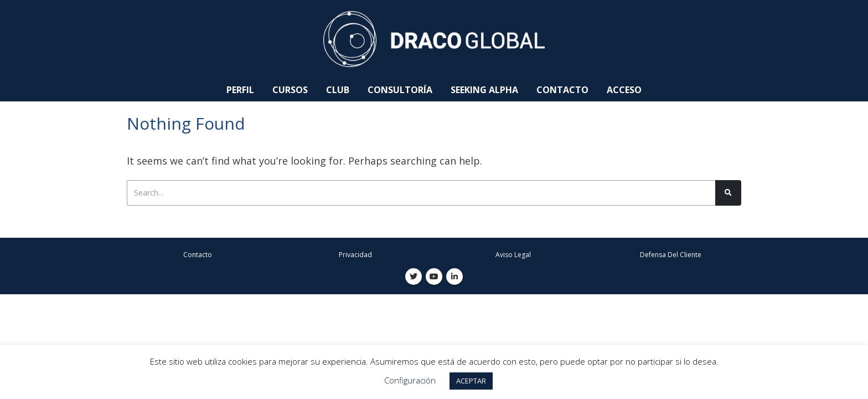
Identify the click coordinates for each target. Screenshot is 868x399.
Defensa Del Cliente (671, 255)
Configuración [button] (410, 380)
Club (338, 90)
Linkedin (454, 277)
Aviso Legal (513, 255)
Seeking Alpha (484, 90)
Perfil (240, 90)
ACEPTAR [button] (471, 381)
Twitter (414, 277)
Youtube (434, 277)
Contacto (562, 90)
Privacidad (355, 255)
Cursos (290, 90)
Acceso (624, 90)
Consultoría (400, 90)
